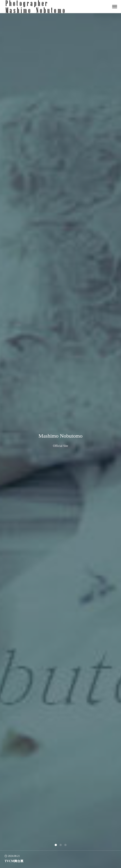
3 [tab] (66, 845)
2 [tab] (61, 845)
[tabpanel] (60, 441)
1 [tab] (56, 845)
